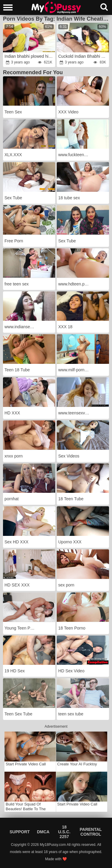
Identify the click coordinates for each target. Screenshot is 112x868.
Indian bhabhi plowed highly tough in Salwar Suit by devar (30, 56)
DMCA (43, 832)
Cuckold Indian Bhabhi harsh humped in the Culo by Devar (83, 56)
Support (20, 832)
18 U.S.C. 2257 (64, 832)
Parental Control (91, 832)
